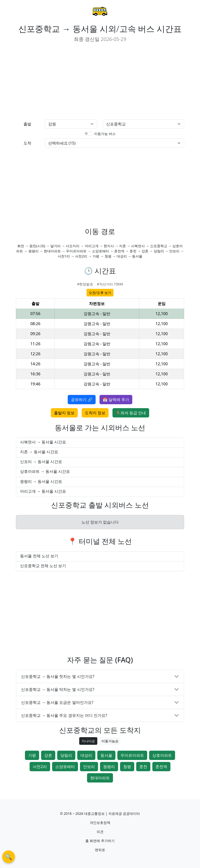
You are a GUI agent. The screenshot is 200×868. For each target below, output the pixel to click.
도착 (27, 143)
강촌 (48, 755)
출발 (27, 124)
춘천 (143, 767)
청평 (127, 767)
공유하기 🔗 (82, 400)
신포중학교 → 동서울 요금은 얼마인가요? (57, 702)
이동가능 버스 (105, 134)
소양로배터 (65, 767)
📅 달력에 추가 (116, 400)
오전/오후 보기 (100, 293)
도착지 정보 (95, 413)
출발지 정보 (64, 413)
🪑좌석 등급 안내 (131, 413)
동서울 (106, 755)
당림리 (66, 755)
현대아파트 (100, 778)
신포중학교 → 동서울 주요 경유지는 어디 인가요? (64, 715)
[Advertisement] (56, 81)
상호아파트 (162, 755)
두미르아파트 (132, 755)
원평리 (109, 767)
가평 (32, 755)
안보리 (89, 767)
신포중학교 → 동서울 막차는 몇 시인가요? (58, 689)
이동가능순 (110, 741)
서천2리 (40, 767)
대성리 (86, 755)
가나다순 (88, 741)
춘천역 (161, 767)
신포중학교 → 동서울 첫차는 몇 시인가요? (58, 676)
